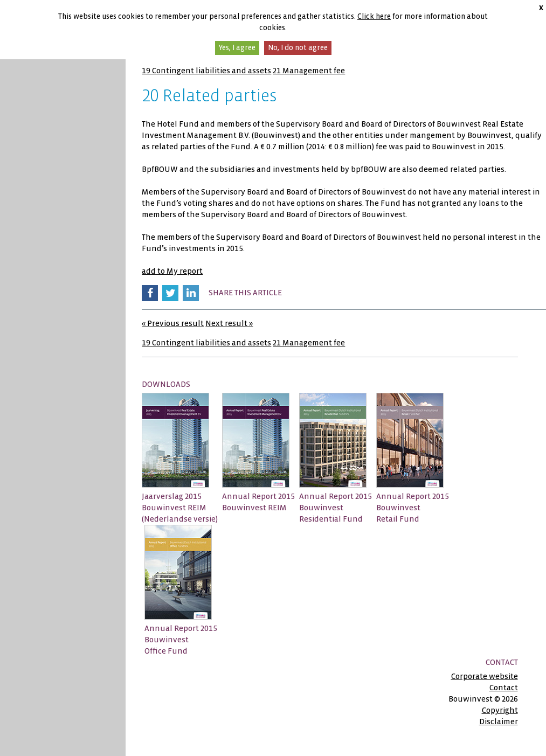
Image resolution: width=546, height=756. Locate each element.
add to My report (172, 271)
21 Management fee (309, 71)
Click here (374, 16)
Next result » (229, 323)
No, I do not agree (298, 48)
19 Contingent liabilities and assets (206, 71)
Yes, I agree (237, 48)
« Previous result (173, 323)
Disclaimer (499, 722)
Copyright (500, 710)
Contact (504, 688)
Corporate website (485, 676)
